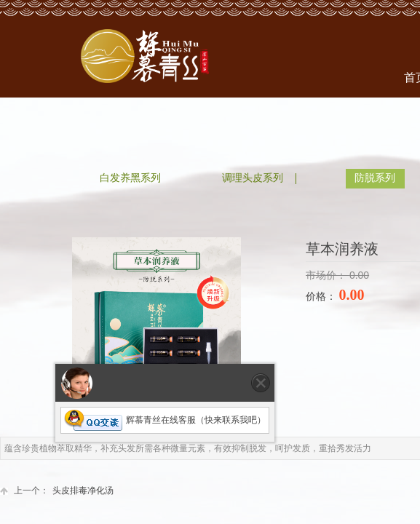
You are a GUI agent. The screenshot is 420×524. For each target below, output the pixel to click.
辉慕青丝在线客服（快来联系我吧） (165, 420)
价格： (322, 297)
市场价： (328, 275)
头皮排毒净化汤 (57, 491)
